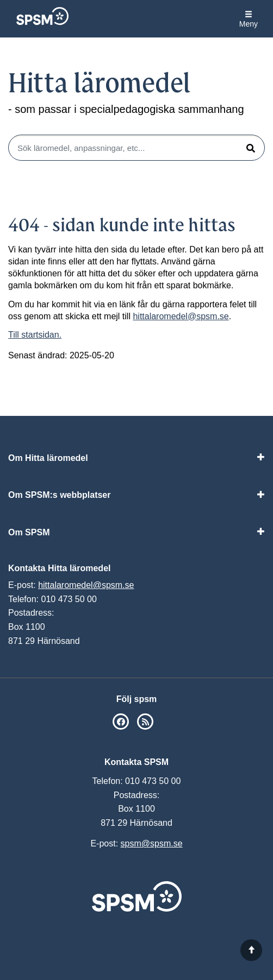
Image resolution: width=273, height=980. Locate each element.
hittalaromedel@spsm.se (181, 316)
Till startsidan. (35, 335)
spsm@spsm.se (152, 843)
